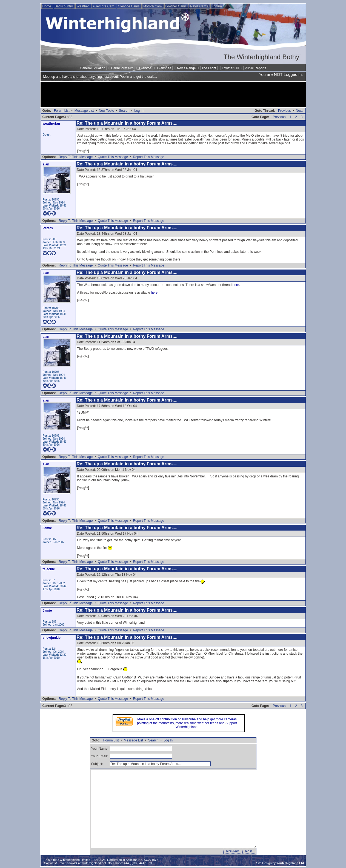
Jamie (47, 528)
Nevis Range (186, 68)
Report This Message (148, 157)
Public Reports (255, 68)
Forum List (62, 111)
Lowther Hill (231, 68)
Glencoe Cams (129, 6)
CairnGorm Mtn (122, 68)
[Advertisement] (173, 95)
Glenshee (164, 68)
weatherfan (51, 124)
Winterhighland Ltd (290, 863)
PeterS (48, 228)
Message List (84, 111)
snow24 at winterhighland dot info (89, 863)
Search (124, 111)
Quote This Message (113, 157)
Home (47, 6)
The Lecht (209, 68)
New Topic (106, 111)
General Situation (93, 68)
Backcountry (64, 6)
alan (46, 164)
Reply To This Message (76, 157)
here (236, 285)
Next (299, 111)
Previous (284, 111)
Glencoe (145, 68)
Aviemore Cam (104, 6)
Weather (83, 6)
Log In (139, 111)
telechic (49, 569)
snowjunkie (52, 638)
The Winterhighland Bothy (261, 57)
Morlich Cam (153, 6)
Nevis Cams (199, 6)
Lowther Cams (177, 6)
